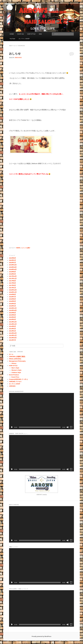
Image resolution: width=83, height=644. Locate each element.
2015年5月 (12, 315)
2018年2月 (12, 274)
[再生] (12, 427)
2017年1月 (12, 288)
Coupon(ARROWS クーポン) (18, 379)
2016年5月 (12, 301)
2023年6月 (12, 258)
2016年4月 (12, 304)
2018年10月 (13, 269)
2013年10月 (13, 338)
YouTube (12, 39)
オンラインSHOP (24, 39)
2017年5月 (12, 283)
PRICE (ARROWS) (15, 359)
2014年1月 (12, 331)
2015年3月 (12, 319)
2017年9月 (12, 281)
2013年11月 (13, 335)
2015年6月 (12, 313)
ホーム (11, 354)
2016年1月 (12, 306)
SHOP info (20, 34)
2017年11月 (13, 279)
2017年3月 (12, 285)
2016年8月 (12, 294)
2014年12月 (13, 322)
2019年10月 (13, 267)
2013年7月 (12, 340)
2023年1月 (12, 260)
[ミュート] (68, 427)
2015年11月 (13, 308)
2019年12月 (13, 265)
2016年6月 (12, 299)
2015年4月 (12, 317)
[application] (41, 411)
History (14, 363)
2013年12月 (13, 333)
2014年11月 (13, 324)
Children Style (16, 373)
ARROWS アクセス (15, 382)
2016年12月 (13, 290)
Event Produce (14, 375)
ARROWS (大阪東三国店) (17, 357)
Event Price (15, 377)
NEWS (18, 248)
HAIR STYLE (31, 34)
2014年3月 (12, 329)
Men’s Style (15, 368)
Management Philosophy (17, 361)
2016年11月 (13, 292)
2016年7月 (12, 297)
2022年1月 (12, 263)
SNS (40, 34)
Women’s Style (16, 370)
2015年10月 (13, 310)
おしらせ (15, 54)
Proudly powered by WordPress (41, 636)
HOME (12, 34)
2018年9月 (12, 272)
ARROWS (12, 386)
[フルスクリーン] (71, 427)
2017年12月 (13, 276)
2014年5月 (12, 326)
